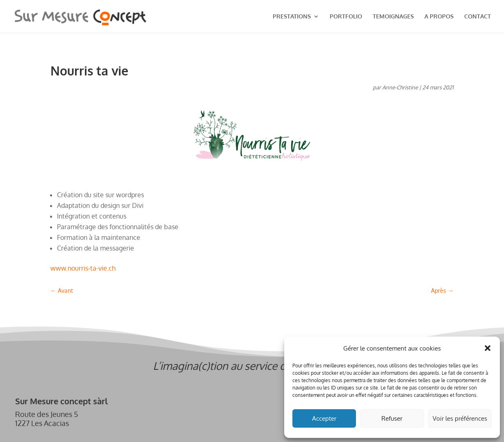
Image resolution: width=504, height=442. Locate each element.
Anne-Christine (400, 87)
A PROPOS (439, 17)
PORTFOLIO (346, 17)
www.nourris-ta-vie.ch (83, 268)
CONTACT (478, 17)
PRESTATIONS (292, 17)
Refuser (392, 418)
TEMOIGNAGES (393, 17)
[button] (488, 348)
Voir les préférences (460, 418)
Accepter (324, 418)
